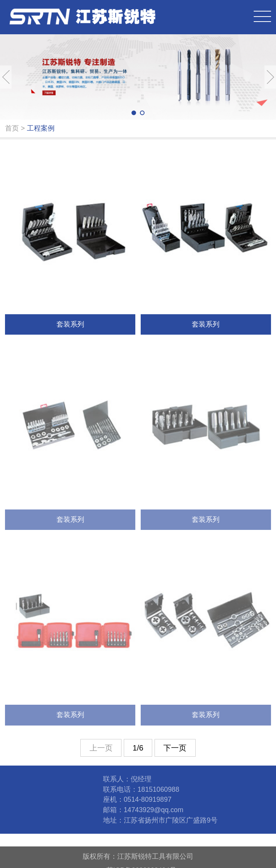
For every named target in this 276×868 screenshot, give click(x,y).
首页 (12, 128)
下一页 (175, 748)
